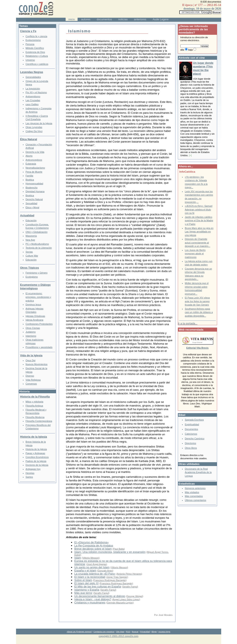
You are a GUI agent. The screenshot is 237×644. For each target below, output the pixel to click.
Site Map (120, 632)
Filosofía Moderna (35, 417)
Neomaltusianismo (35, 168)
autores (86, 19)
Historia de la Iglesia (34, 437)
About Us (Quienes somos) (79, 632)
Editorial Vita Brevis (197, 348)
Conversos (31, 384)
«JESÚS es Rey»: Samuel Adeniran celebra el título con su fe (199, 209)
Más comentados (194, 496)
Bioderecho (32, 188)
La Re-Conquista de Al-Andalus (94, 546)
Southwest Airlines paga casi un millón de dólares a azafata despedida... (199, 312)
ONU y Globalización (37, 232)
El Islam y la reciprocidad (90, 577)
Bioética (30, 180)
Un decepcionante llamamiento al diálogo (100, 596)
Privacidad (145, 632)
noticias (123, 19)
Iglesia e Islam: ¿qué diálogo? (93, 599)
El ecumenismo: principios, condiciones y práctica (38, 297)
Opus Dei (31, 360)
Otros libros (191, 448)
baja (191, 50)
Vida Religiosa (33, 380)
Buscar (135, 632)
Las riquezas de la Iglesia (39, 123)
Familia (29, 176)
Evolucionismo (33, 40)
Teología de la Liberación (39, 248)
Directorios (191, 443)
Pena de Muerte (34, 172)
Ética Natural (29, 139)
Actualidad (27, 215)
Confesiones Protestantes (39, 324)
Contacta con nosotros (104, 632)
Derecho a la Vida (35, 152)
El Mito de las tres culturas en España (98, 586)
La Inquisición (33, 89)
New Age (30, 240)
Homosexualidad (34, 184)
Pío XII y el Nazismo (36, 92)
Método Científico (35, 48)
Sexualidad (32, 203)
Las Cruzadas (33, 100)
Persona (30, 44)
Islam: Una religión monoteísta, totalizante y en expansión (110, 552)
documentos (104, 19)
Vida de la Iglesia (31, 355)
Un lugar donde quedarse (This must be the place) (203, 68)
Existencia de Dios (35, 52)
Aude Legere (160, 19)
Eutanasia (31, 164)
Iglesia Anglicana (35, 320)
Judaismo (31, 332)
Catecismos (191, 434)
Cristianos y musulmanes (90, 602)
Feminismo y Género (37, 273)
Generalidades (33, 77)
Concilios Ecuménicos (37, 457)
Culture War (32, 256)
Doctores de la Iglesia (37, 465)
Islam (78, 558)
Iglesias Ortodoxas (35, 316)
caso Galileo (32, 104)
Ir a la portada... (188, 323)
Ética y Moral (32, 207)
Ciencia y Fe (28, 31)
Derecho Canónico (195, 439)
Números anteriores (195, 488)
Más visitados (192, 492)
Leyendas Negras (32, 72)
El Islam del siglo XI (86, 583)
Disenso (30, 376)
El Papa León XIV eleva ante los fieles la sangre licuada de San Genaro (197, 301)
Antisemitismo (33, 96)
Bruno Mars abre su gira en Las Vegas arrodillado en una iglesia (199, 232)
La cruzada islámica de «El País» (95, 574)
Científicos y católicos (37, 64)
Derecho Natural (34, 199)
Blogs (154, 632)
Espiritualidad (192, 424)
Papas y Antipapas (35, 453)
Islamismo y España (87, 590)
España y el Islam (85, 570)
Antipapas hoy (33, 469)
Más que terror (83, 593)
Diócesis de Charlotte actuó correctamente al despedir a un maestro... (198, 243)
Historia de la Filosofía (35, 397)
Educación (31, 220)
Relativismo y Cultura (37, 56)
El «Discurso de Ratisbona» (91, 542)
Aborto (29, 156)
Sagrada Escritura (194, 420)
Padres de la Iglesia (36, 461)
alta (182, 50)
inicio (72, 19)
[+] (190, 155)
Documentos (191, 429)
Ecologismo (32, 277)
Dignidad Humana (35, 191)
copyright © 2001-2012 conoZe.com (119, 636)
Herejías (30, 473)
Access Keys (164, 632)
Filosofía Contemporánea (39, 421)
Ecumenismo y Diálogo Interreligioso (35, 287)
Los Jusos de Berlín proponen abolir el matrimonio (195, 254)
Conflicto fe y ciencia (36, 36)
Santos (29, 477)
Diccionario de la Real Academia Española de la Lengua (198, 472)
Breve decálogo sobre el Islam (93, 549)
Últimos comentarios (196, 500)
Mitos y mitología (35, 402)
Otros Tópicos (29, 268)
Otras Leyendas (34, 127)
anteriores (140, 19)
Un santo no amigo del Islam (92, 567)
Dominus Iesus (33, 305)
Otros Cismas (33, 328)
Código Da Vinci (34, 131)
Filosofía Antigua (34, 406)
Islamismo (31, 336)
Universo (30, 60)
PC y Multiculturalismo (37, 244)
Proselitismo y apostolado (39, 347)
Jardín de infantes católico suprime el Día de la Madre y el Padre (199, 221)
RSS (128, 632)
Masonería (31, 236)
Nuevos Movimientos (37, 364)
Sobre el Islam (83, 580)
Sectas (29, 252)
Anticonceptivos (34, 160)
